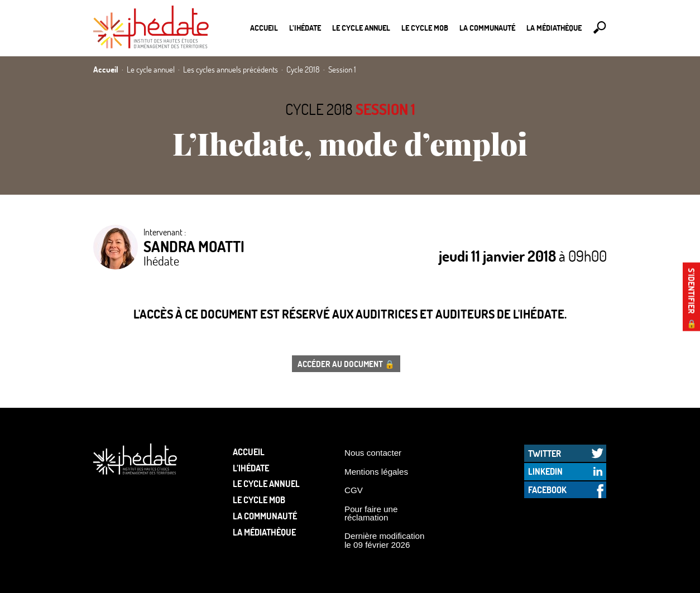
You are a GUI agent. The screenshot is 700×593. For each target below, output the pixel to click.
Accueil (264, 28)
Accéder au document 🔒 (346, 364)
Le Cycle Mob (425, 28)
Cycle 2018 (319, 109)
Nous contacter (373, 453)
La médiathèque (554, 28)
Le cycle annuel (361, 28)
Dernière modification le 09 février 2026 (385, 540)
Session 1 (385, 109)
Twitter (545, 453)
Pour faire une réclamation (371, 513)
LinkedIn (545, 471)
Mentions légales (376, 472)
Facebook (547, 490)
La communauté (487, 28)
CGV (354, 490)
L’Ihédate (305, 28)
